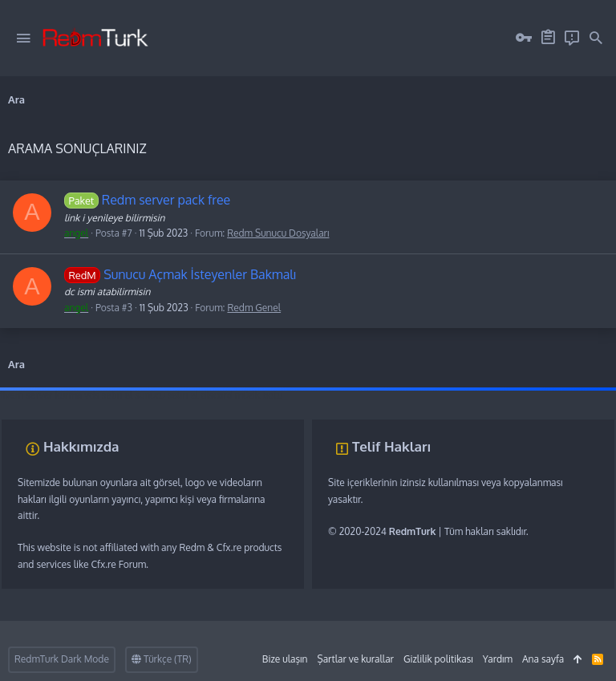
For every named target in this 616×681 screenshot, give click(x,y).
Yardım (498, 659)
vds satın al (108, 395)
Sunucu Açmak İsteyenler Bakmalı (180, 274)
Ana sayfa (543, 659)
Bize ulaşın (285, 659)
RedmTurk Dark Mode (62, 659)
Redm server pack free (147, 200)
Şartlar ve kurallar (355, 659)
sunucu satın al (166, 395)
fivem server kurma (41, 395)
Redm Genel (254, 308)
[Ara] (596, 39)
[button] (23, 39)
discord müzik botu (241, 395)
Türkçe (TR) (162, 659)
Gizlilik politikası (438, 659)
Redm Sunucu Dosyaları (278, 233)
